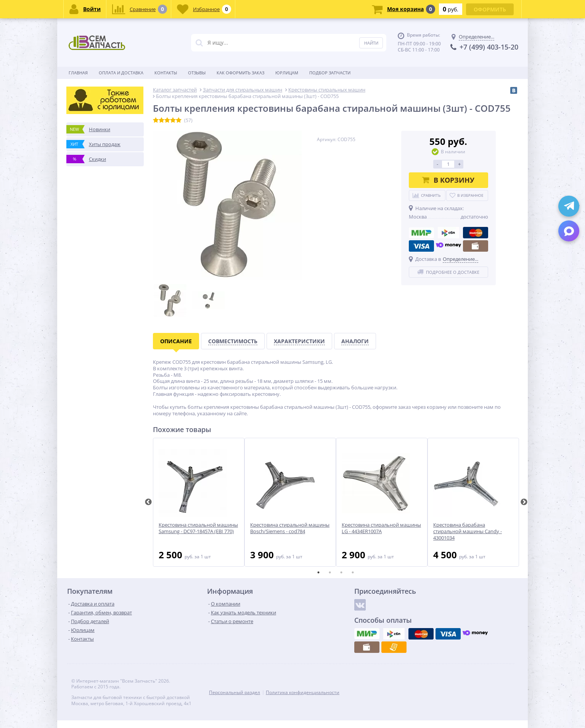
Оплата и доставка (121, 73)
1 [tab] (318, 572)
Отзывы (197, 73)
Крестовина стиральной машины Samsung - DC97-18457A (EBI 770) (198, 528)
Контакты (166, 73)
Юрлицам (287, 73)
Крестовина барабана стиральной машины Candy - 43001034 (468, 531)
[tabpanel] (199, 502)
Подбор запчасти (330, 73)
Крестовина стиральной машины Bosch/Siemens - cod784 (290, 528)
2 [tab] (330, 572)
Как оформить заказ (240, 73)
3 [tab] (341, 572)
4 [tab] (353, 572)
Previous (148, 502)
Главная (78, 73)
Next (524, 502)
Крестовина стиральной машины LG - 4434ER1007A (381, 528)
